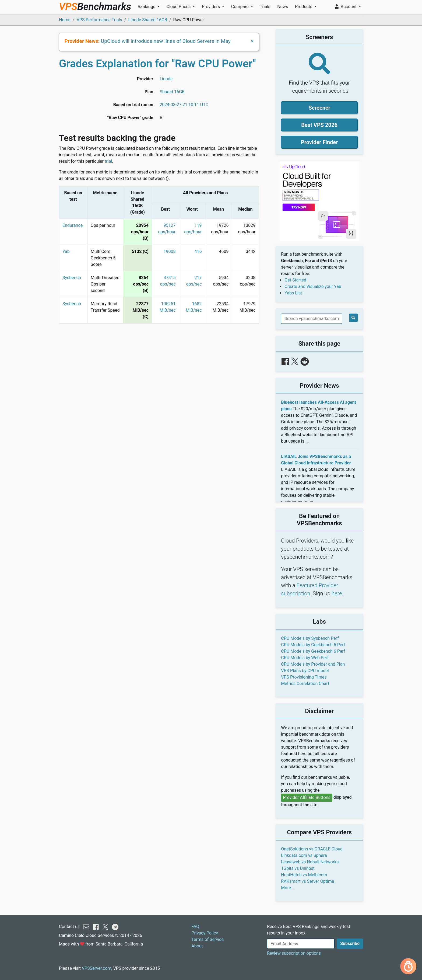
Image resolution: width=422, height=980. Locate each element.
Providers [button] (211, 7)
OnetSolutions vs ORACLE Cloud (312, 849)
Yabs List (293, 293)
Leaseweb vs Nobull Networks (310, 862)
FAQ (195, 927)
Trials (265, 7)
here (337, 593)
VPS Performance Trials (99, 20)
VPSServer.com (97, 968)
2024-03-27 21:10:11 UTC (184, 105)
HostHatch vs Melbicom (304, 875)
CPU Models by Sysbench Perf (310, 638)
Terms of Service (208, 939)
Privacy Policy (205, 933)
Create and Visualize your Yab (313, 286)
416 (198, 251)
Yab (66, 251)
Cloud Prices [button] (179, 7)
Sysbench (72, 278)
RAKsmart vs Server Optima (307, 881)
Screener (319, 108)
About (197, 946)
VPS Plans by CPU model (305, 671)
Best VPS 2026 (319, 125)
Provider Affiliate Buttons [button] (307, 797)
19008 (170, 251)
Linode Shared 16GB (148, 20)
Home (65, 20)
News (283, 7)
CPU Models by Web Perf (305, 658)
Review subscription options (294, 953)
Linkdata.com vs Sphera (304, 855)
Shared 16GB (172, 92)
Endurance (73, 225)
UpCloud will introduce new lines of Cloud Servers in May (166, 41)
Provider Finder (319, 142)
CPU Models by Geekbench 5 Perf (313, 645)
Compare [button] (240, 7)
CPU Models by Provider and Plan (313, 664)
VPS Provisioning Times (304, 677)
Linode (166, 79)
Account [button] (346, 7)
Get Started (295, 280)
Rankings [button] (147, 7)
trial (108, 161)
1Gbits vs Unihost (298, 868)
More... (288, 888)
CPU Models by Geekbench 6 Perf (313, 651)
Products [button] (304, 7)
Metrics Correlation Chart (305, 684)
